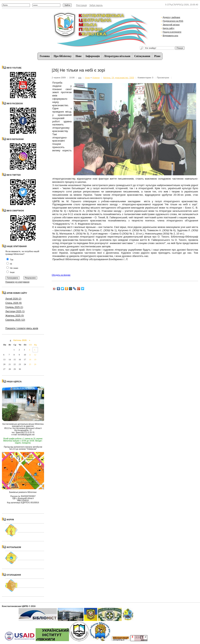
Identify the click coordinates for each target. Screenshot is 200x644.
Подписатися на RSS (173, 21)
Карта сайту (168, 28)
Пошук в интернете (172, 32)
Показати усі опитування (17, 282)
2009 (132, 78)
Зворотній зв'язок (171, 25)
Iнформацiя (93, 56)
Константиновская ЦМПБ (15, 606)
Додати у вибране (171, 17)
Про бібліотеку (63, 56)
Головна (45, 56)
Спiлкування (142, 56)
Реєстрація (81, 5)
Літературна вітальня (117, 56)
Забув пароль (96, 5)
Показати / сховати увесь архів (22, 328)
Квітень (107, 78)
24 (113, 78)
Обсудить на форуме (61, 275)
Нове (78, 56)
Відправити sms (170, 36)
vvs (80, 78)
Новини (96, 78)
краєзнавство (122, 78)
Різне (157, 56)
